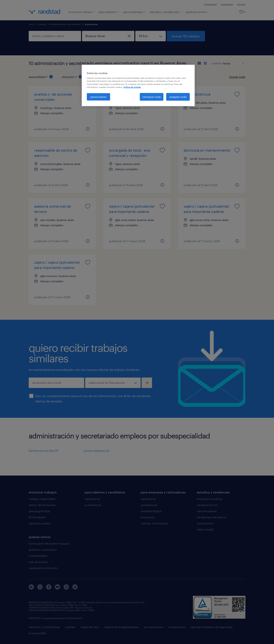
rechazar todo (152, 97)
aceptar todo (178, 97)
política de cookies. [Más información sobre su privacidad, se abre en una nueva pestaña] (132, 87)
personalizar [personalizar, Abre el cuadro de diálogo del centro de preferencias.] (98, 97)
